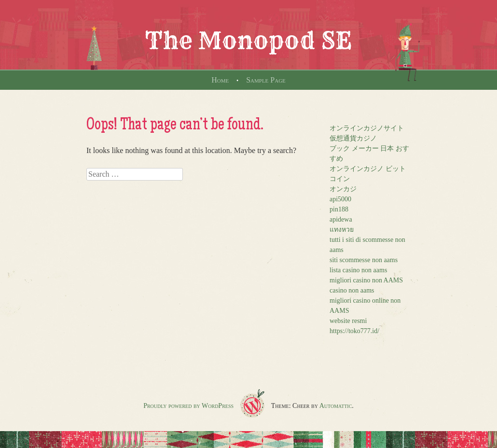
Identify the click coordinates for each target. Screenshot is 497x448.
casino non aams (352, 290)
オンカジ (343, 189)
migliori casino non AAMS (366, 280)
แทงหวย (342, 230)
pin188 (339, 209)
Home (220, 80)
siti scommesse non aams (364, 260)
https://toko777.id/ (354, 331)
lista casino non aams (358, 270)
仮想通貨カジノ (353, 138)
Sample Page (266, 80)
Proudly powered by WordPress (188, 406)
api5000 (340, 199)
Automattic (336, 406)
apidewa (341, 219)
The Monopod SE (248, 41)
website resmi (348, 321)
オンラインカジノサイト (367, 128)
